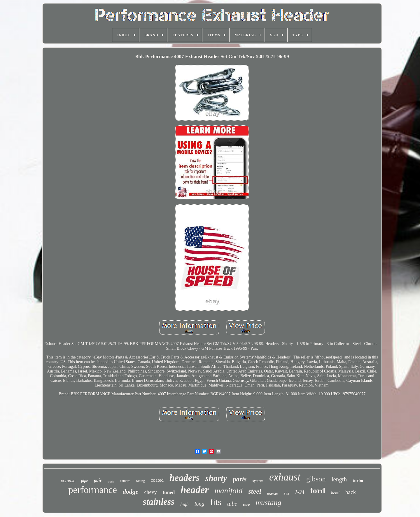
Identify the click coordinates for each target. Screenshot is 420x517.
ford (318, 491)
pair (98, 480)
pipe (85, 481)
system (258, 481)
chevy (151, 492)
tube (232, 504)
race (246, 505)
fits (216, 502)
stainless (159, 502)
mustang (268, 503)
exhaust (285, 477)
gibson (316, 479)
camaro (125, 481)
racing (141, 481)
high (184, 504)
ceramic (68, 481)
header (195, 490)
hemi (335, 493)
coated (157, 480)
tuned (169, 492)
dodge (131, 491)
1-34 (300, 492)
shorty (216, 478)
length (339, 479)
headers (184, 478)
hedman (272, 494)
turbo (358, 481)
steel (255, 491)
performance (93, 490)
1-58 (286, 494)
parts (240, 479)
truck (111, 481)
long (199, 504)
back (351, 492)
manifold (228, 491)
